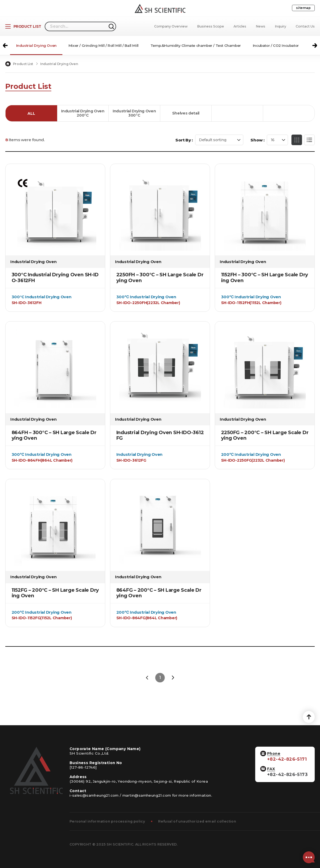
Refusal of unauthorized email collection (197, 821)
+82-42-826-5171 (287, 759)
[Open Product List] (23, 26)
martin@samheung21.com (147, 795)
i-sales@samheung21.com (94, 795)
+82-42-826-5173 (287, 775)
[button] (5, 45)
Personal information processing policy (107, 821)
